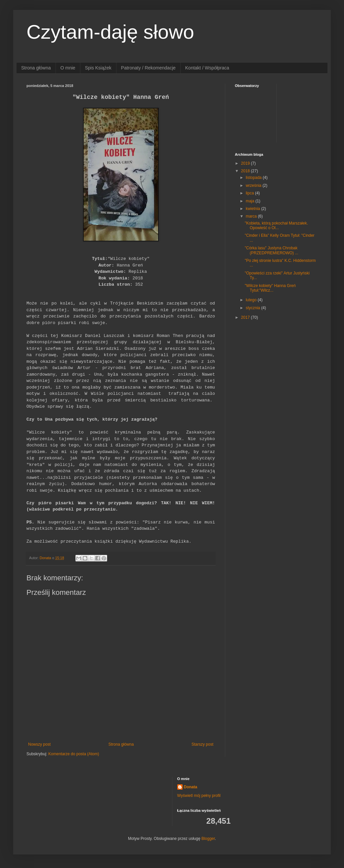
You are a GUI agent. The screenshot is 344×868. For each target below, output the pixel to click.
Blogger (208, 839)
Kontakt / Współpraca (207, 68)
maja (251, 201)
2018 (246, 171)
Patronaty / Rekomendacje (148, 68)
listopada (254, 178)
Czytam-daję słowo (110, 32)
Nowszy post (39, 744)
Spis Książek (98, 68)
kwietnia (254, 209)
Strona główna (36, 68)
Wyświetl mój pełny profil (199, 796)
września (254, 186)
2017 (246, 317)
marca (252, 216)
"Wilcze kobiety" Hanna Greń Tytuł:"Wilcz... (270, 288)
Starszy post (202, 744)
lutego (252, 300)
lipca (250, 193)
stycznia (254, 308)
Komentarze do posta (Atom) (74, 754)
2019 (246, 163)
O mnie (68, 68)
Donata (191, 787)
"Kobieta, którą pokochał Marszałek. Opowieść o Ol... (276, 226)
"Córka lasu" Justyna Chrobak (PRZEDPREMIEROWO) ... (272, 250)
